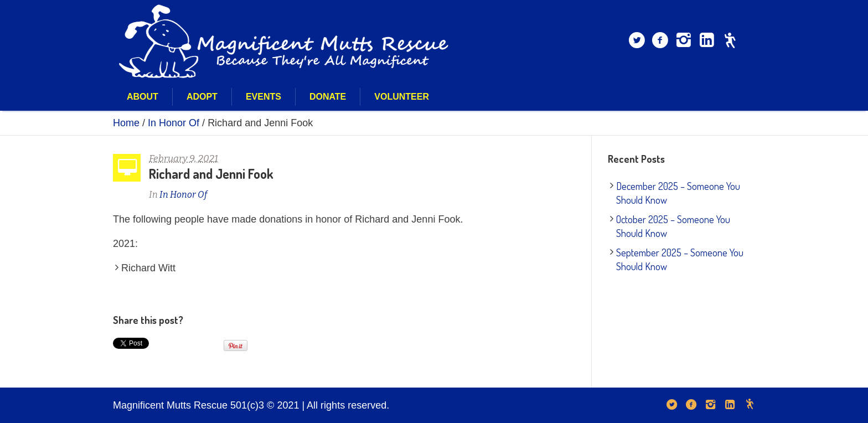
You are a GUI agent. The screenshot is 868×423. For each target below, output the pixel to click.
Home (126, 123)
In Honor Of (174, 123)
